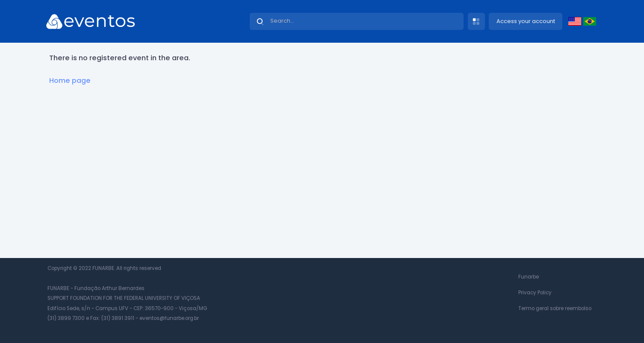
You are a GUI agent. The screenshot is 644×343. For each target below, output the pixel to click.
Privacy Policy (535, 293)
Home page (70, 81)
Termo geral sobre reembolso (555, 308)
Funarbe (529, 277)
